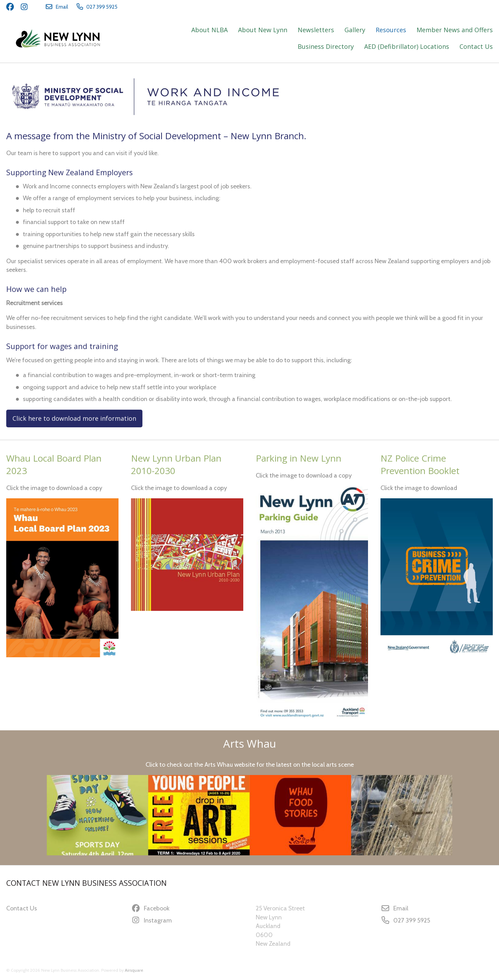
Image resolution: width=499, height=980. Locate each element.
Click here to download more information (74, 418)
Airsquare (134, 970)
